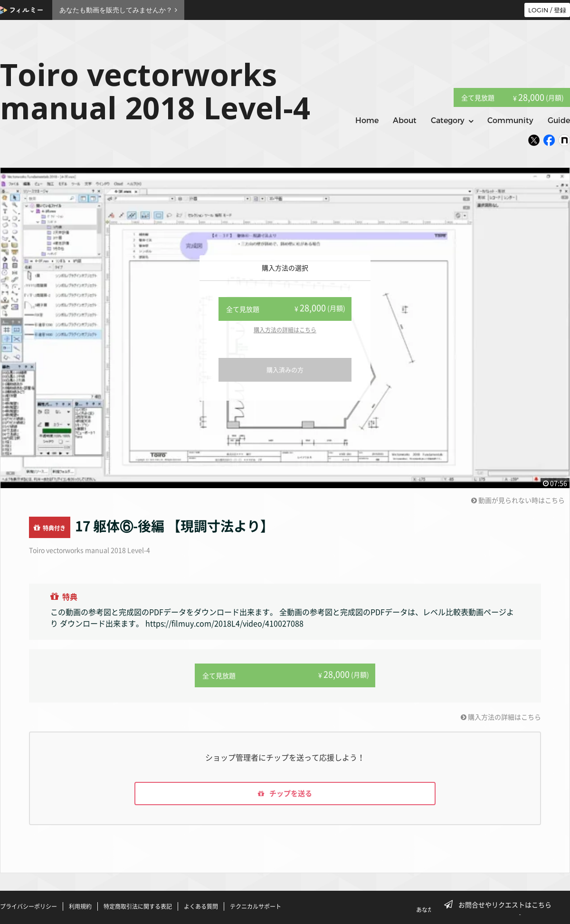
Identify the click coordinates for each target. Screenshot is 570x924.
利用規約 (80, 906)
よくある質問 (201, 906)
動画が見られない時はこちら (518, 500)
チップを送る (285, 793)
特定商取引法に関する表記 (138, 906)
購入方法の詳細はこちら (285, 330)
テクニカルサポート (256, 906)
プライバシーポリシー (28, 906)
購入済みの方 (285, 370)
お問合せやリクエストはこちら (501, 905)
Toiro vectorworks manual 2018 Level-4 (90, 550)
